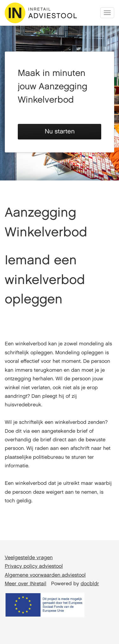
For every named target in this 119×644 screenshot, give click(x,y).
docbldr (90, 584)
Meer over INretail (26, 584)
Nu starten (60, 132)
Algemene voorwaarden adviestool (45, 575)
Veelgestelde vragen (29, 558)
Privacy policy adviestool (34, 566)
